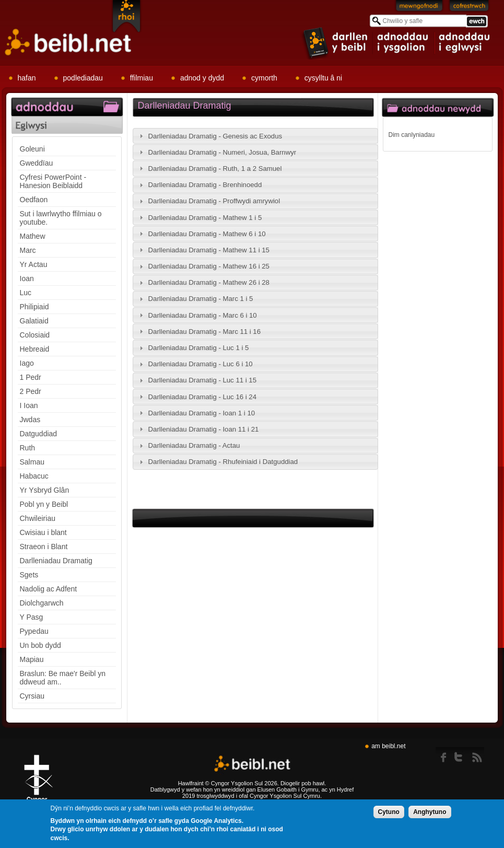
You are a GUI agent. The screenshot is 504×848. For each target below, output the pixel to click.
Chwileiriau (38, 518)
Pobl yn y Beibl (44, 504)
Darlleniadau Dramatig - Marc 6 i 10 (203, 315)
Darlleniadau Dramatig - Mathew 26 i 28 (209, 282)
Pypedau (34, 631)
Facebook (444, 755)
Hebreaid (35, 349)
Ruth (28, 448)
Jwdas (30, 420)
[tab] (255, 136)
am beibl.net (388, 746)
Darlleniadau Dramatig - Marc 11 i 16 (205, 332)
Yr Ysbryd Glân (45, 490)
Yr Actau (34, 264)
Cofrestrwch (469, 8)
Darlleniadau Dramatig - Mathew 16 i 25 (209, 266)
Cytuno (389, 812)
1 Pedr (31, 377)
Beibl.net (252, 764)
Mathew (33, 236)
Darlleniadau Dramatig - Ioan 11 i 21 (204, 429)
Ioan (27, 278)
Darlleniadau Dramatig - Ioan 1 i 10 (202, 413)
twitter (461, 755)
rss (477, 755)
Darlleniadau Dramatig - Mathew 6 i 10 (207, 234)
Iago (27, 363)
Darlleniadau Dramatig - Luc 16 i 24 (202, 397)
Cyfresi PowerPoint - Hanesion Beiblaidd (53, 181)
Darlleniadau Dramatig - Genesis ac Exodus (215, 136)
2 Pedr (31, 391)
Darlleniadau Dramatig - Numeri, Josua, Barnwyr (222, 152)
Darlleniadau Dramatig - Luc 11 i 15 (202, 380)
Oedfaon (34, 200)
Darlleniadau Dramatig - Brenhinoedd (205, 185)
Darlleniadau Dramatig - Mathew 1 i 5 (205, 218)
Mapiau (32, 659)
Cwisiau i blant (43, 532)
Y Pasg (32, 617)
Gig (38, 782)
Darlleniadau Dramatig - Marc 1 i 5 (201, 299)
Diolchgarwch (42, 603)
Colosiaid (35, 335)
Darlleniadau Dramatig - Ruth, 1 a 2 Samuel (215, 169)
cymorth (264, 78)
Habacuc (34, 476)
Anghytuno (430, 812)
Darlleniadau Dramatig (56, 561)
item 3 (464, 43)
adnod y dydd (202, 78)
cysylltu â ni (323, 78)
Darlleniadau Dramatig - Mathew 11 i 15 (209, 250)
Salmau (32, 462)
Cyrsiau (32, 696)
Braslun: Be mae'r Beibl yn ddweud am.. (63, 678)
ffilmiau (142, 78)
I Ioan (29, 405)
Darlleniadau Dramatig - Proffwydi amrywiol (214, 201)
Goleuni (32, 149)
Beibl (68, 43)
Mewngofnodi (419, 8)
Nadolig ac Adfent (49, 589)
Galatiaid (34, 321)
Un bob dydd (40, 645)
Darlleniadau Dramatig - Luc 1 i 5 (199, 348)
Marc (28, 250)
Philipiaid (34, 307)
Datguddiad (39, 434)
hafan (27, 78)
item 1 (336, 43)
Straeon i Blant (44, 547)
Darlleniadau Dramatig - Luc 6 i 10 (201, 364)
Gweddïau (37, 163)
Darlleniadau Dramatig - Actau (194, 445)
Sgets (29, 575)
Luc (26, 293)
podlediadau (83, 78)
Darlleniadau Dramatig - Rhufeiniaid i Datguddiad (223, 462)
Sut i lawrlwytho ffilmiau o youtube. (61, 218)
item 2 (404, 43)
